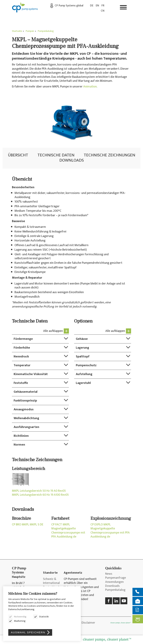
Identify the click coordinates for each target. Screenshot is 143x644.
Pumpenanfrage (116, 578)
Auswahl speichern (28, 632)
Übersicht (18, 155)
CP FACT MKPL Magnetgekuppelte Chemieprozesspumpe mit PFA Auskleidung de (68, 531)
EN (97, 6)
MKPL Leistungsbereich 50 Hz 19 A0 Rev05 (39, 491)
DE (92, 6)
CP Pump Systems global (69, 6)
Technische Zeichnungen (109, 155)
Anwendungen (114, 582)
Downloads (72, 160)
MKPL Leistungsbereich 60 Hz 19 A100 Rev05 (40, 495)
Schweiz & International (51, 581)
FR (103, 6)
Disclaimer (88, 623)
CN (103, 11)
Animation (90, 87)
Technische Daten (56, 155)
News (109, 574)
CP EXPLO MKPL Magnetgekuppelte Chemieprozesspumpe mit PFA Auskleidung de (110, 531)
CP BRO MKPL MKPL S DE (28, 525)
